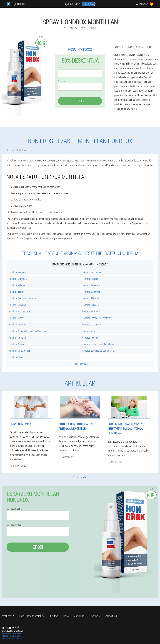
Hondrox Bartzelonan (92, 272)
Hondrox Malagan (17, 285)
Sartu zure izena (14, 509)
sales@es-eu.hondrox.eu (12, 631)
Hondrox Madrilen (17, 272)
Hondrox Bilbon (16, 292)
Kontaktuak (111, 616)
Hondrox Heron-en (91, 311)
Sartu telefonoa (14, 525)
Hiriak (66, 616)
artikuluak (80, 616)
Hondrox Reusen (90, 338)
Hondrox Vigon (16, 357)
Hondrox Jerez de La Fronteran (97, 318)
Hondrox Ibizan (16, 318)
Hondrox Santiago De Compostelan (99, 351)
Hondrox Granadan (18, 279)
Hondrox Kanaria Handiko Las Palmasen (28, 331)
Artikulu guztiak (80, 477)
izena (60, 68)
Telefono (62, 81)
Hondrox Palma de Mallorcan (22, 298)
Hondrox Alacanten (91, 298)
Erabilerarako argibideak (32, 616)
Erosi (80, 101)
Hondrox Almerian (17, 305)
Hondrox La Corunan (18, 324)
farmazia (95, 616)
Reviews (54, 616)
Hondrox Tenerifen (91, 285)
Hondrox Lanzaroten (92, 324)
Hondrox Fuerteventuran (20, 311)
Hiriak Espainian (80, 364)
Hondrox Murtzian (17, 338)
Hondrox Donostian (18, 344)
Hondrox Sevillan (90, 279)
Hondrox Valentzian (91, 292)
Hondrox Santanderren (20, 351)
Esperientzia (8, 616)
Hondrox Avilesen (90, 305)
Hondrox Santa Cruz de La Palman (98, 344)
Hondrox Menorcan (91, 331)
